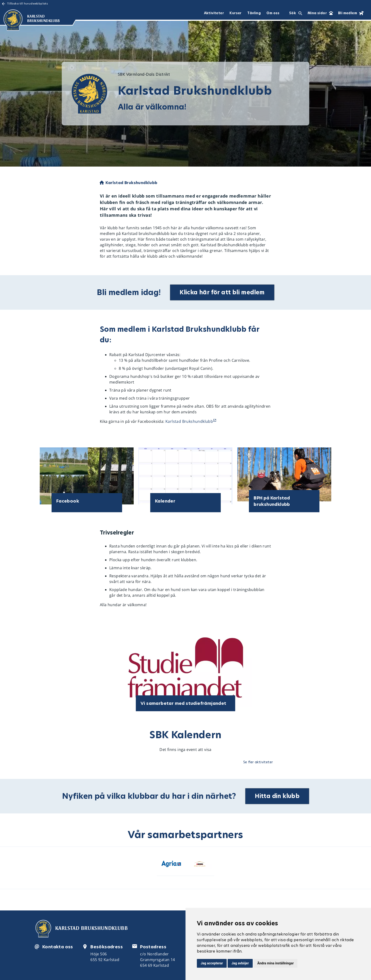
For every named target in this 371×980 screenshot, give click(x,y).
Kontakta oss (58, 947)
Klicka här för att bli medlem (222, 292)
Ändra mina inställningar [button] (276, 963)
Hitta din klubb (277, 796)
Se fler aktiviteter (258, 762)
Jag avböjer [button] (240, 963)
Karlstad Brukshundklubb (189, 421)
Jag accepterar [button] (212, 963)
